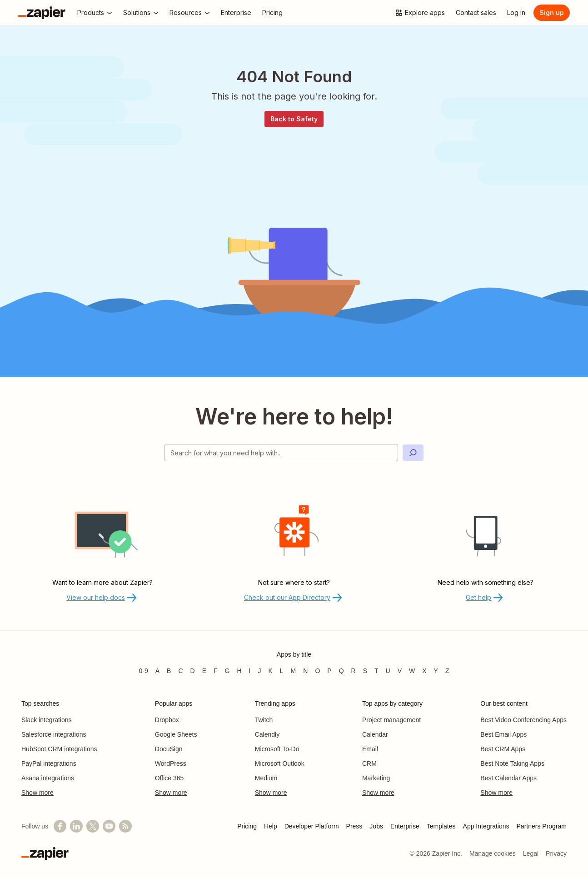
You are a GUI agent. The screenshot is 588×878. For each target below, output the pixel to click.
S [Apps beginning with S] (365, 671)
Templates (441, 826)
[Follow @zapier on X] (93, 826)
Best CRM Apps (503, 749)
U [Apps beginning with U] (388, 671)
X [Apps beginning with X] (424, 671)
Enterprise (405, 826)
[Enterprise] (236, 13)
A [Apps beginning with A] (157, 671)
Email (370, 749)
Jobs (376, 826)
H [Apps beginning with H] (239, 671)
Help (271, 826)
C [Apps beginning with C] (180, 671)
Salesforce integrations (54, 734)
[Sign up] (552, 13)
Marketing (376, 778)
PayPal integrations (49, 763)
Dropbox (167, 720)
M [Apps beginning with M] (294, 671)
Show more (37, 793)
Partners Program (542, 826)
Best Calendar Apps (508, 778)
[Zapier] (42, 13)
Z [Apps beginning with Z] (447, 671)
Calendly (267, 734)
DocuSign (169, 749)
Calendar (375, 734)
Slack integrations (47, 720)
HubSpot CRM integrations (59, 749)
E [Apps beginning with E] (204, 671)
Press (354, 826)
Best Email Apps (503, 734)
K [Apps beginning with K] (270, 671)
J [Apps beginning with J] (259, 671)
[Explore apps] (420, 13)
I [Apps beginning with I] (250, 671)
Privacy (556, 853)
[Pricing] (272, 13)
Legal (531, 853)
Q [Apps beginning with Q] (341, 671)
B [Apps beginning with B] (169, 671)
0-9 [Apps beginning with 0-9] (143, 671)
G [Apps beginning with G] (227, 671)
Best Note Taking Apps (512, 763)
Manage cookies (493, 853)
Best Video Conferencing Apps (523, 720)
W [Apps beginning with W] (412, 671)
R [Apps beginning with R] (354, 671)
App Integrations (486, 826)
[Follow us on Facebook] (60, 826)
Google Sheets (176, 734)
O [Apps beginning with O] (317, 671)
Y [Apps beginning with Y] (436, 671)
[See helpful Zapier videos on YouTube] (109, 826)
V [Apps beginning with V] (400, 671)
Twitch (264, 720)
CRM (369, 763)
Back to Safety (294, 119)
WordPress (171, 763)
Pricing (247, 826)
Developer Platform (312, 826)
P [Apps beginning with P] (329, 671)
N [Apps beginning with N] (305, 671)
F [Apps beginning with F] (216, 671)
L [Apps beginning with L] (282, 671)
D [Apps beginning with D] (193, 671)
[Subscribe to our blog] (125, 826)
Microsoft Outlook (280, 763)
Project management (391, 720)
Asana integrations (48, 778)
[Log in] (516, 13)
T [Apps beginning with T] (376, 671)
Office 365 (169, 778)
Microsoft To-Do (277, 749)
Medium (266, 778)
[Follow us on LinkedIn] (76, 826)
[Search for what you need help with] (281, 453)
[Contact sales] (476, 13)
